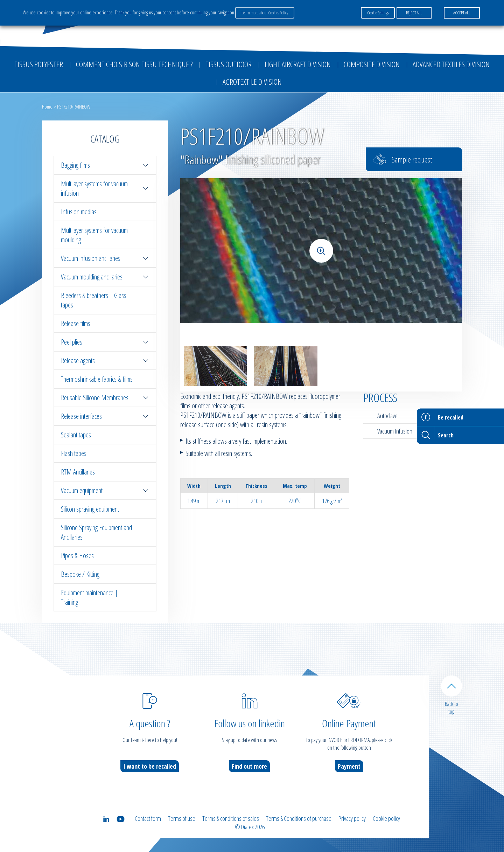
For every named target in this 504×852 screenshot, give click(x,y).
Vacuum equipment (105, 490)
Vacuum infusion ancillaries (105, 258)
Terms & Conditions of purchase (299, 818)
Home (47, 106)
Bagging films (105, 165)
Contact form (148, 818)
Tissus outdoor (229, 64)
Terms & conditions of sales (231, 818)
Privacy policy (352, 818)
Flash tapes (74, 453)
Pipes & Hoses (77, 556)
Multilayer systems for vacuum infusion (105, 188)
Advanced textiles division (451, 64)
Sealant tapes (76, 435)
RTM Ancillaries (78, 472)
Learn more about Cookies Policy (265, 13)
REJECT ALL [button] (414, 13)
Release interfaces (105, 416)
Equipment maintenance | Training (89, 597)
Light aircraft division (298, 64)
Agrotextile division (252, 82)
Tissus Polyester (39, 64)
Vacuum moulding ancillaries (105, 277)
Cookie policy (386, 818)
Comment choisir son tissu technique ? (134, 64)
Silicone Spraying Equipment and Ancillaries (96, 532)
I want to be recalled (150, 766)
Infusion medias (79, 212)
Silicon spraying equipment (90, 509)
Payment (349, 766)
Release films (76, 323)
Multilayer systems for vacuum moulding (94, 235)
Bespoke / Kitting (80, 574)
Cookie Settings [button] (378, 13)
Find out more (249, 766)
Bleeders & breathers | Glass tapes (94, 300)
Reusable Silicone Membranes (105, 398)
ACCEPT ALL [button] (462, 13)
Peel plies (105, 342)
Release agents (105, 361)
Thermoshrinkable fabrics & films (97, 379)
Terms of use (182, 818)
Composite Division (372, 64)
